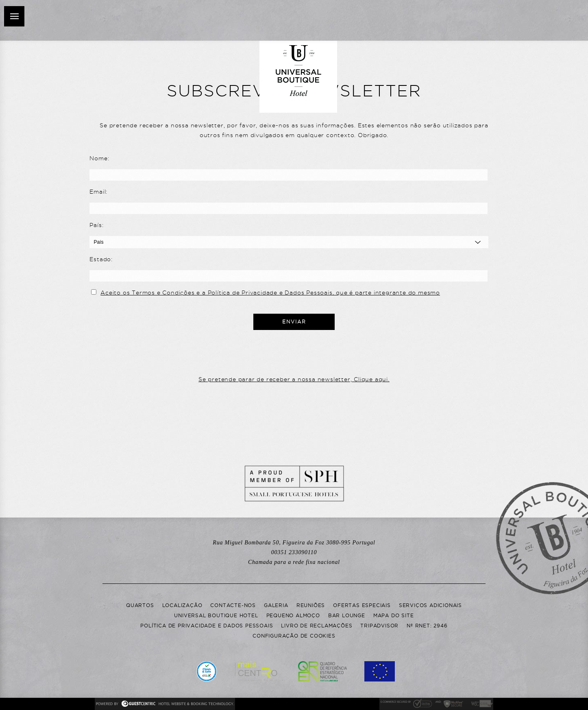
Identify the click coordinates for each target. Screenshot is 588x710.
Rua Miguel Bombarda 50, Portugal (294, 543)
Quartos (140, 605)
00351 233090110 (294, 557)
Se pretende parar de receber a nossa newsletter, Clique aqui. (294, 379)
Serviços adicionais (430, 605)
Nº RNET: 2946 (427, 626)
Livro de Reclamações (317, 626)
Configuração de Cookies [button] (294, 636)
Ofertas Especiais (362, 605)
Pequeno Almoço (293, 615)
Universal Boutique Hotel (216, 615)
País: (96, 225)
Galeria (276, 605)
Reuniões (311, 605)
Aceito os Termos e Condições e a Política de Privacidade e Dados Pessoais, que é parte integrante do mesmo (270, 293)
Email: (98, 192)
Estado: (101, 259)
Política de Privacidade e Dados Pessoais (207, 626)
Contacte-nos (233, 605)
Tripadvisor (379, 626)
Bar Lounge (347, 615)
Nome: (99, 158)
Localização (182, 605)
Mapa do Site (394, 615)
